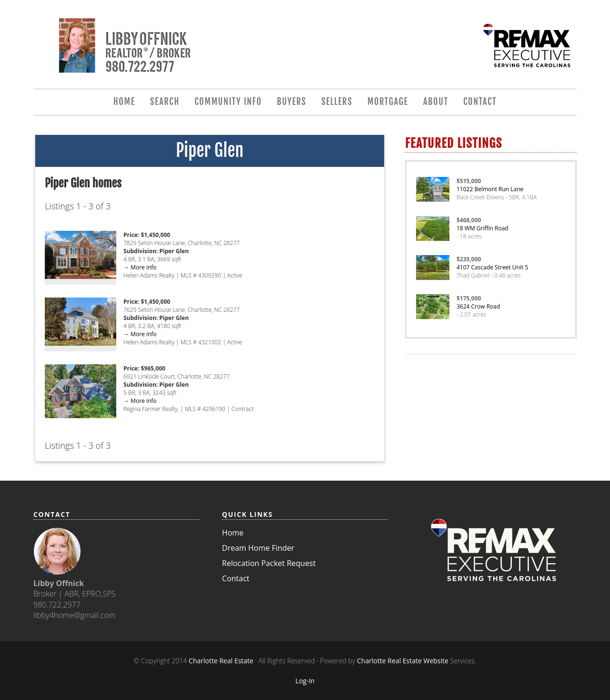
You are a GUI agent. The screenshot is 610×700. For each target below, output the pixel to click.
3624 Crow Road (478, 306)
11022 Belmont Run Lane (490, 189)
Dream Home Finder (258, 548)
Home (233, 533)
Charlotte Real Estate (221, 661)
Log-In (305, 681)
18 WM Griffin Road (483, 228)
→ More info (140, 267)
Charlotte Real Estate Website (403, 661)
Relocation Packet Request (269, 563)
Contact (236, 578)
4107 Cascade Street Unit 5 (492, 267)
